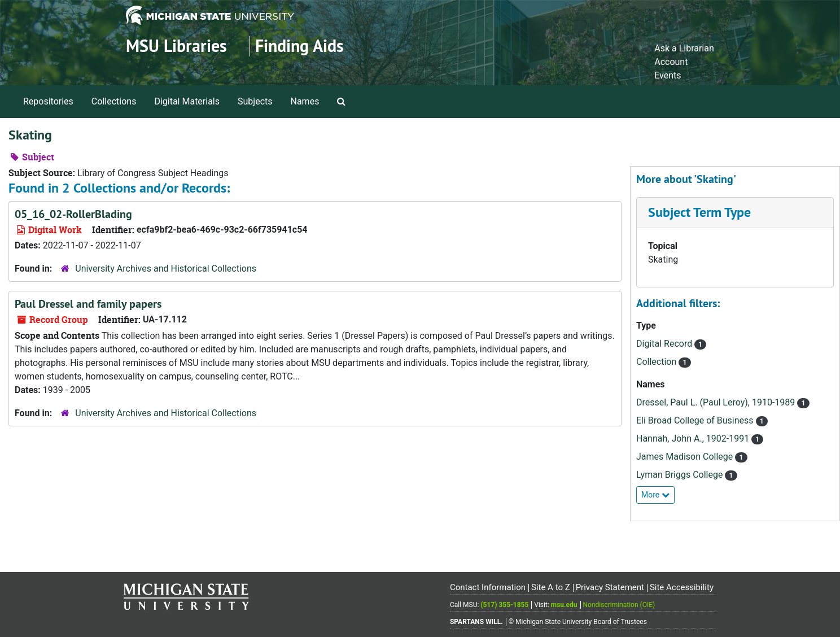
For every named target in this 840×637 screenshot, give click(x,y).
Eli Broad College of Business (696, 420)
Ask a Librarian (684, 48)
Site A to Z (551, 587)
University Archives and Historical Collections (166, 269)
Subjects (255, 101)
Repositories (48, 101)
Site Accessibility (682, 587)
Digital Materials (187, 101)
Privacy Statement (610, 587)
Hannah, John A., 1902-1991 (694, 439)
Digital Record (665, 344)
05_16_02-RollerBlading (73, 214)
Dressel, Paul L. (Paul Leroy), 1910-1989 (717, 402)
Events (668, 75)
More (655, 495)
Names (305, 101)
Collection (657, 362)
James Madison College (686, 457)
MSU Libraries (176, 46)
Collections (114, 101)
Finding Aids (299, 46)
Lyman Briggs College (681, 475)
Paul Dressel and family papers (88, 304)
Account (671, 62)
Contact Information (488, 587)
